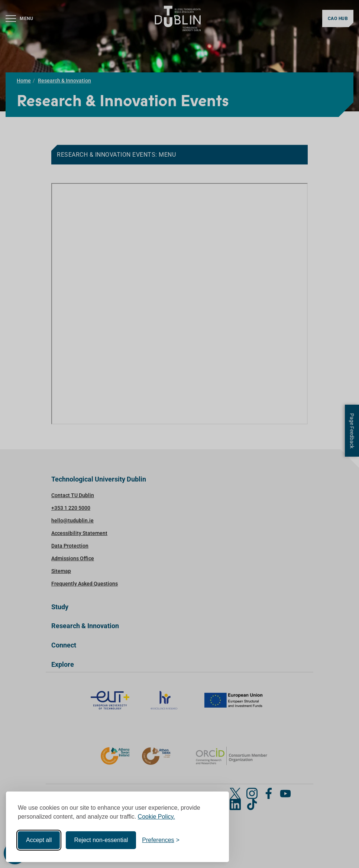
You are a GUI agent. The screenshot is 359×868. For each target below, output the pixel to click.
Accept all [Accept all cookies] (39, 840)
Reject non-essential (101, 840)
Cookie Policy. (156, 817)
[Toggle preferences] (161, 840)
